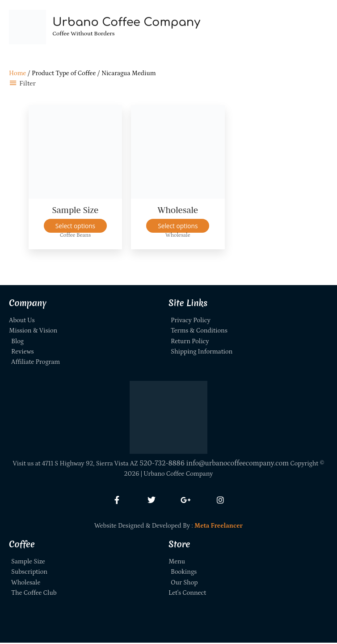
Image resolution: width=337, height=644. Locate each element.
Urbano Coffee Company (130, 23)
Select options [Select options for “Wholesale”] (178, 227)
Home (17, 75)
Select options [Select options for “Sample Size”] (75, 227)
